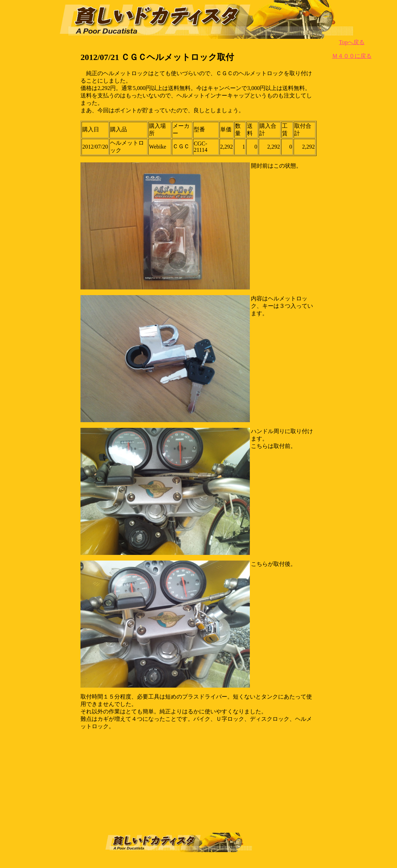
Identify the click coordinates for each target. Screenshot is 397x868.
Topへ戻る (352, 42)
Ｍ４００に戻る (352, 56)
